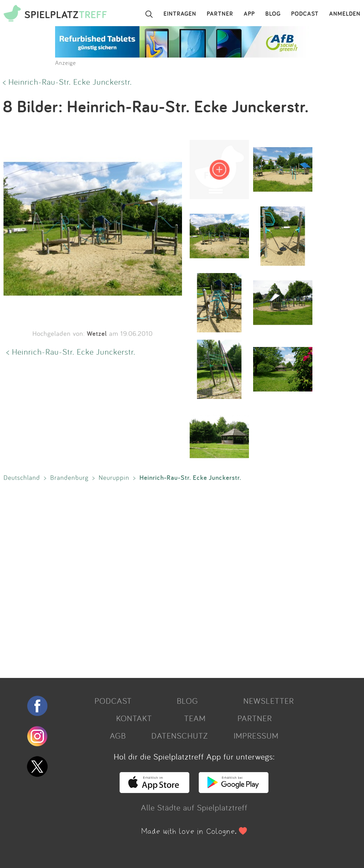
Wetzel (97, 333)
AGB (118, 735)
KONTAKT (134, 718)
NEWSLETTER (269, 701)
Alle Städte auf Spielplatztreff (194, 807)
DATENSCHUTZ (180, 735)
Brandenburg (69, 477)
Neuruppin (114, 477)
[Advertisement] (179, 578)
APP (249, 14)
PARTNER (220, 14)
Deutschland (22, 477)
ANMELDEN (345, 14)
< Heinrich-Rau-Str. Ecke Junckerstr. (67, 82)
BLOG (273, 14)
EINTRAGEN (180, 14)
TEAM (195, 718)
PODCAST (305, 14)
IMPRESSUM (256, 735)
